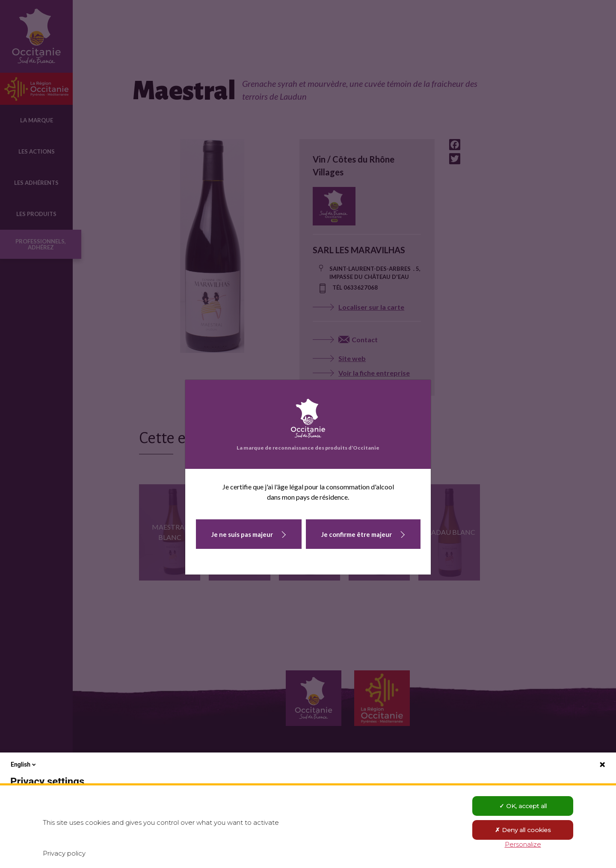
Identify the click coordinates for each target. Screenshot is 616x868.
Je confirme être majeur (357, 534)
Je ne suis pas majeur (242, 534)
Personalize (523, 844)
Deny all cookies (523, 830)
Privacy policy (64, 853)
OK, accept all (523, 806)
